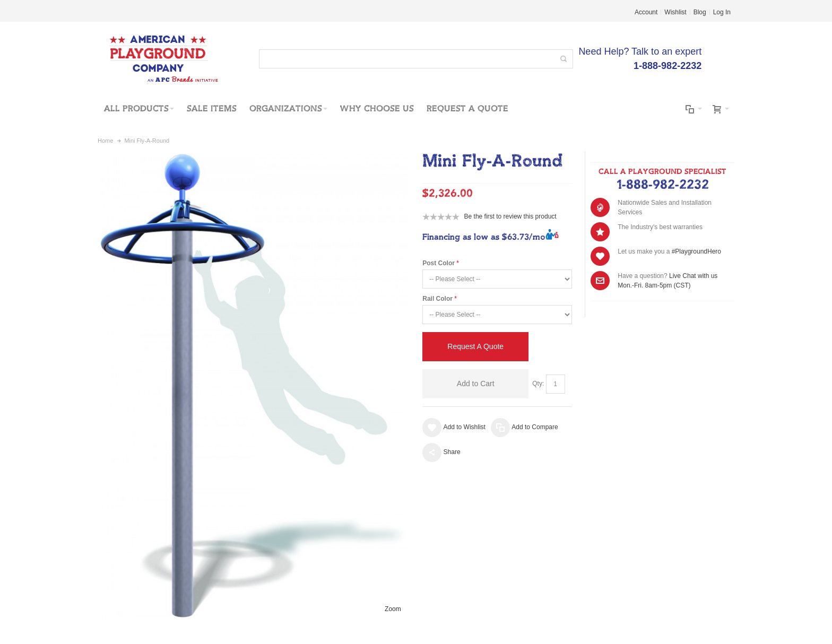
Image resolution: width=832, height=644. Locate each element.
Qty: (538, 384)
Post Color (439, 263)
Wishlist (675, 12)
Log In (722, 12)
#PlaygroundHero (696, 251)
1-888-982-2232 (662, 185)
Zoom (393, 609)
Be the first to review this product (510, 216)
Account (646, 12)
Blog (700, 12)
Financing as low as (484, 237)
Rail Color (437, 299)
